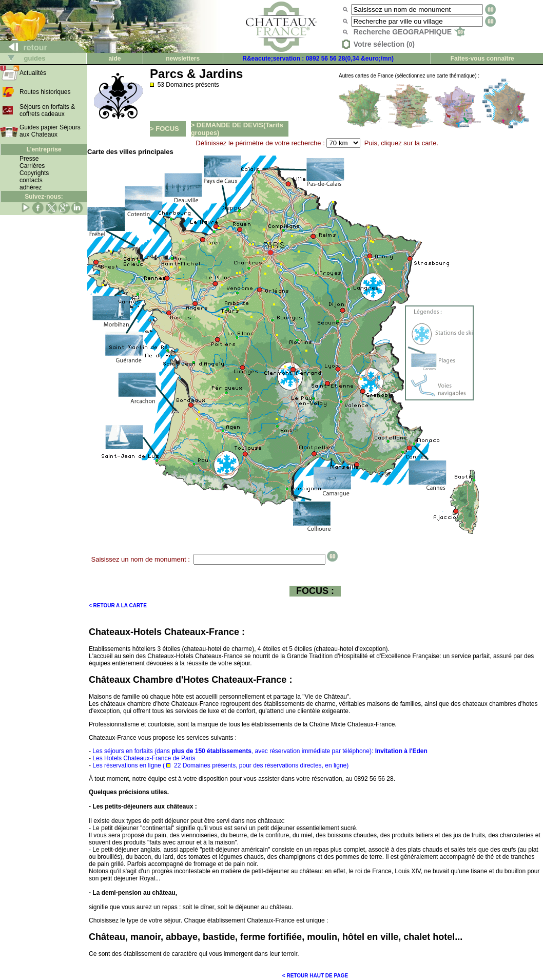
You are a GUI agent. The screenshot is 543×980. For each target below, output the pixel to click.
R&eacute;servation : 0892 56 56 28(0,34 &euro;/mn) (318, 59)
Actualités (33, 73)
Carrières (32, 166)
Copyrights (34, 173)
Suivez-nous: (44, 197)
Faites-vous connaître (482, 59)
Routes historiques (45, 92)
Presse (29, 159)
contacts (31, 180)
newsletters (183, 59)
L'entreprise (44, 149)
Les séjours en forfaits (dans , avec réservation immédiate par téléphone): (260, 751)
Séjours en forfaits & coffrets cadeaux (47, 110)
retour (24, 47)
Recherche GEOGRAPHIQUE (409, 32)
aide (114, 59)
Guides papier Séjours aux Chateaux (50, 131)
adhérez (31, 187)
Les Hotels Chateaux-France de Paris (144, 758)
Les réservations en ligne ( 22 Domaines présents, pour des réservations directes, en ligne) (220, 765)
